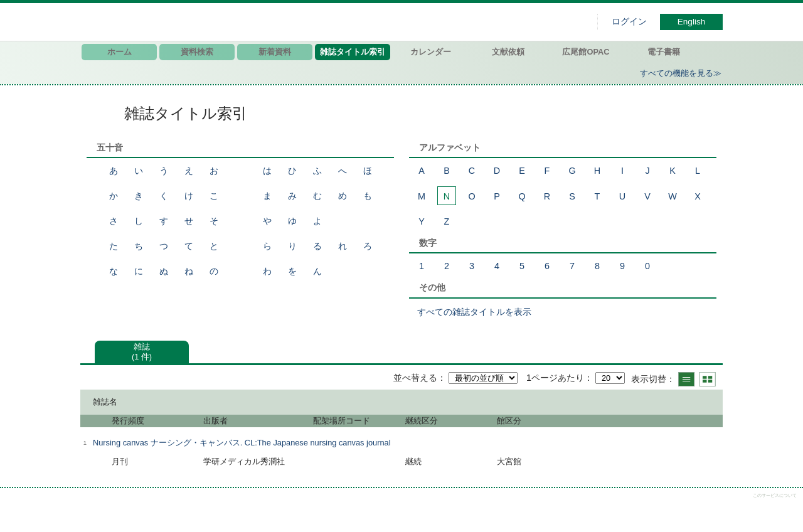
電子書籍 (664, 52)
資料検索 (197, 52)
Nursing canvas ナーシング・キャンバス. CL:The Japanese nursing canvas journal (242, 443)
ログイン (629, 22)
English (692, 22)
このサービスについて (775, 495)
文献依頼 (508, 52)
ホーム (120, 52)
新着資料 (275, 52)
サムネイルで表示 (707, 379)
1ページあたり (555, 378)
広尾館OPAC (586, 52)
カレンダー (431, 52)
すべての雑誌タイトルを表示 (474, 312)
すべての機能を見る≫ (681, 73)
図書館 (212, 22)
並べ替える (415, 378)
